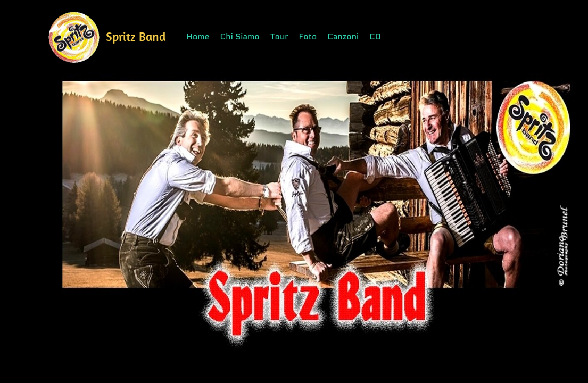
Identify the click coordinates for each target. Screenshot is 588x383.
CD (375, 36)
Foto (308, 36)
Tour (279, 36)
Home (198, 36)
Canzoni (343, 36)
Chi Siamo (240, 36)
